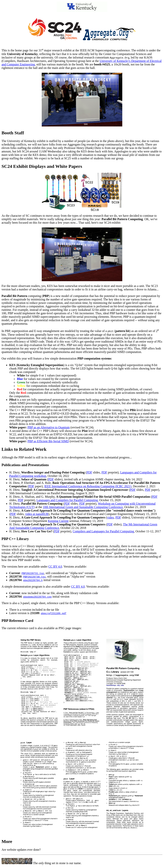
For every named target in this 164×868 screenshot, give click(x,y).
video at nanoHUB (37, 514)
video (111, 517)
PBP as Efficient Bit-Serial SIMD (48, 441)
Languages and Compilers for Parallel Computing (67, 500)
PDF (89, 472)
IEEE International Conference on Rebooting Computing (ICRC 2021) (88, 486)
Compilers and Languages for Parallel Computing (103, 531)
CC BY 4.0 (55, 567)
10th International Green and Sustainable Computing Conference (83, 507)
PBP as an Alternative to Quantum (49, 427)
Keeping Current (58, 521)
